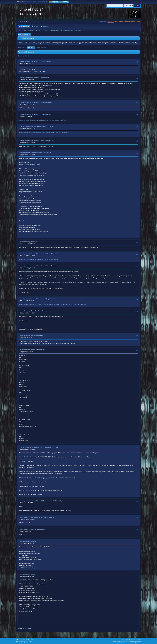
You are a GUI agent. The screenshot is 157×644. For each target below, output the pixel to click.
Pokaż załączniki (42, 48)
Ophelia (34, 541)
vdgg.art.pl (111, 22)
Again (33, 574)
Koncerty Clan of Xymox (49, 254)
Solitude (49, 153)
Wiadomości (22, 48)
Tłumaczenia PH (25, 541)
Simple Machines (30, 640)
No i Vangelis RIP (37, 335)
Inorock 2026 (45, 78)
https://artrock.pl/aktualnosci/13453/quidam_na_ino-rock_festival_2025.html (43, 120)
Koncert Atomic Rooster (49, 266)
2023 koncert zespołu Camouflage (52, 501)
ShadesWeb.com (30, 642)
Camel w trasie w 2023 (39, 350)
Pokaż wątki (31, 48)
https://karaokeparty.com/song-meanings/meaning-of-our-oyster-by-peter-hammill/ (44, 132)
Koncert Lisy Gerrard (48, 299)
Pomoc (123, 640)
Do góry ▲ (138, 640)
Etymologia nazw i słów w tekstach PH (32, 126)
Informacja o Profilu (24, 34)
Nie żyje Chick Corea (38, 529)
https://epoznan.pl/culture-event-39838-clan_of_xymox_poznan (39, 260)
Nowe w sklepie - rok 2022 (49, 447)
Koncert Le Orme (46, 102)
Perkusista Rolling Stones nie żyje (43, 517)
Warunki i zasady (130, 640)
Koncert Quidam (46, 114)
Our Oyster (50, 126)
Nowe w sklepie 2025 (48, 141)
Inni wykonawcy (25, 242)
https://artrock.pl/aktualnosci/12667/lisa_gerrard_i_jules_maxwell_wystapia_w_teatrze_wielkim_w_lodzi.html (53, 305)
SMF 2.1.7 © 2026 (21, 640)
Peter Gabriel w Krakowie (40, 311)
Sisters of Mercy (46, 62)
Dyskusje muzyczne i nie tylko (30, 62)
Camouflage (35, 242)
